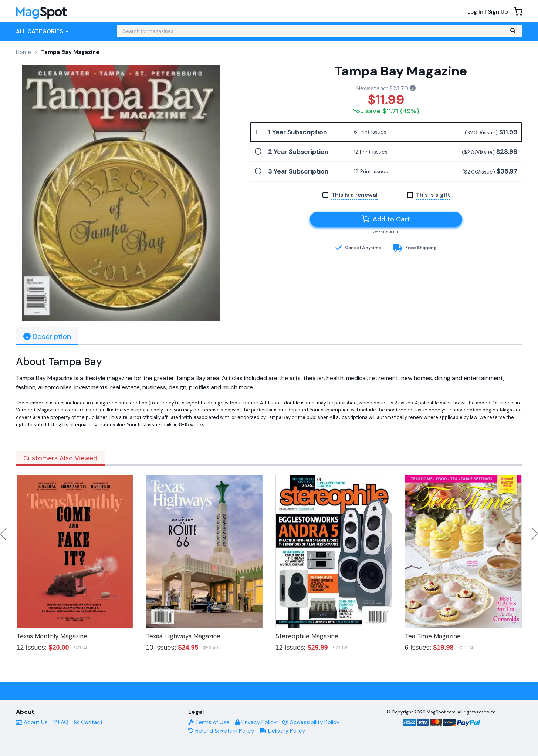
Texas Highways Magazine (183, 636)
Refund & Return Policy (221, 731)
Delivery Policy (282, 731)
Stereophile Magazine (307, 636)
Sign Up (498, 12)
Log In (475, 12)
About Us (32, 722)
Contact (88, 722)
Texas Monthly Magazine (52, 636)
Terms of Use (209, 722)
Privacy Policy (256, 722)
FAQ (61, 722)
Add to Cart (386, 219)
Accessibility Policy (311, 722)
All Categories (42, 31)
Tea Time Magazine (433, 636)
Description (47, 336)
